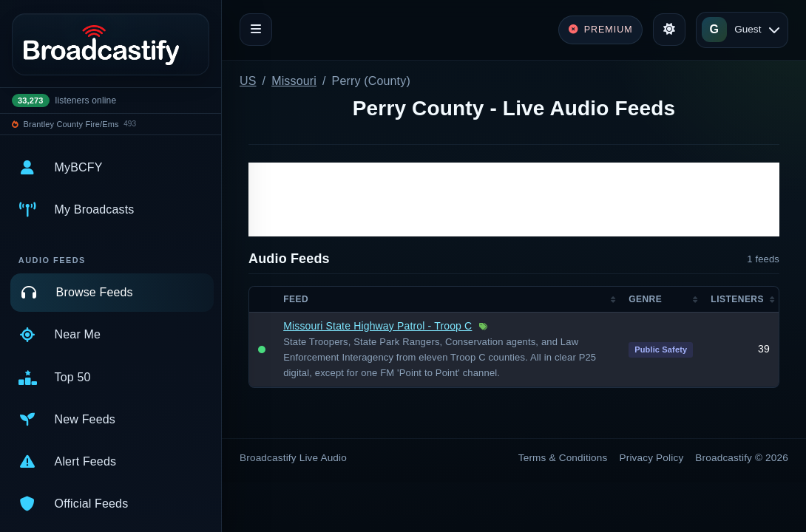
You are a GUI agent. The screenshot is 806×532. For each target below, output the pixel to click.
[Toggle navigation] (256, 30)
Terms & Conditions (563, 458)
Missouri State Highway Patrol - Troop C (377, 326)
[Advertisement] (514, 199)
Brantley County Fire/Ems (71, 124)
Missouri (294, 81)
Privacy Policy (652, 458)
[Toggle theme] (669, 30)
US (248, 81)
